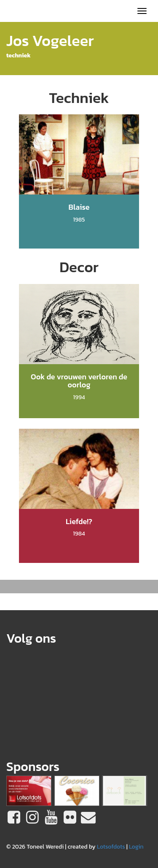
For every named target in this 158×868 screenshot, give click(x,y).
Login (136, 847)
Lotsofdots (111, 847)
